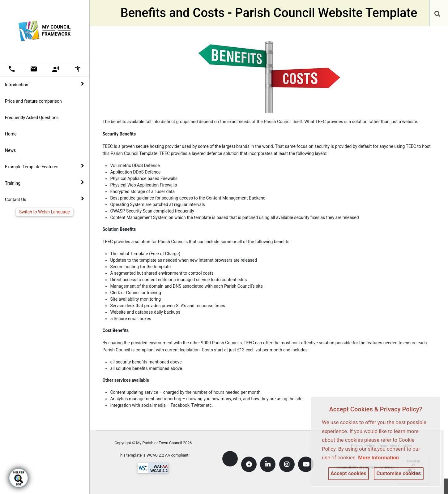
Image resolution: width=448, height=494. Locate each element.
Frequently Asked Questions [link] (32, 118)
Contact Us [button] (45, 199)
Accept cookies (348, 473)
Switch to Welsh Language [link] (45, 212)
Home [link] (11, 134)
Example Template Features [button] (45, 166)
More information (378, 457)
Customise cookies (399, 473)
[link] (437, 11)
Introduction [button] (45, 84)
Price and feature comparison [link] (33, 101)
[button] (438, 14)
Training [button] (45, 183)
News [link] (10, 150)
